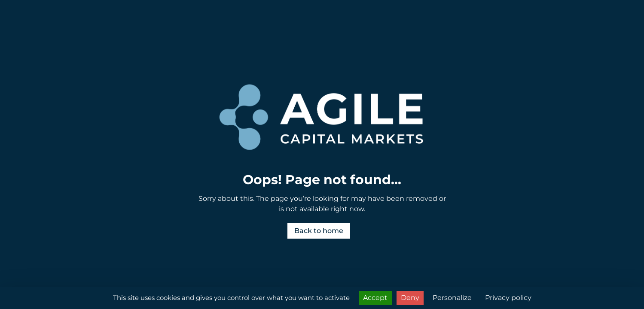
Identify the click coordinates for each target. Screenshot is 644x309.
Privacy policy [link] (508, 298)
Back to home (319, 231)
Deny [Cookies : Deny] (410, 298)
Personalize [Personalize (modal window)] (452, 298)
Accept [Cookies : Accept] (375, 298)
